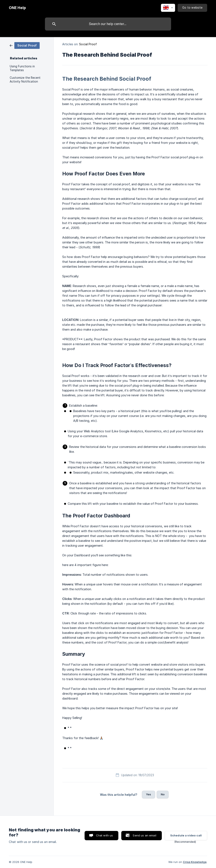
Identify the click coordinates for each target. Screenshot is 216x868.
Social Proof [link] (88, 44)
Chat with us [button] (105, 835)
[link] (25, 45)
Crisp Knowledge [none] (195, 862)
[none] (17, 8)
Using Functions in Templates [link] (22, 68)
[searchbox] (108, 24)
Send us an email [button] (144, 835)
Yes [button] (148, 794)
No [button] (163, 794)
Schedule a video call (186, 835)
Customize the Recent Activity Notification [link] (25, 80)
